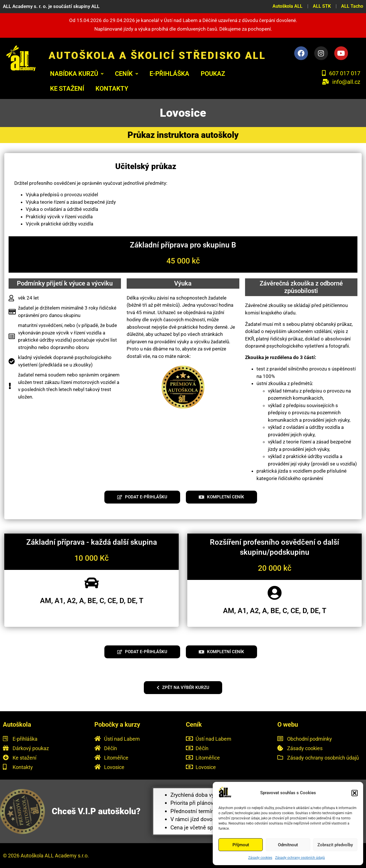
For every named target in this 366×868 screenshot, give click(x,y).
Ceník (127, 74)
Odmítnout (288, 845)
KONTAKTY (112, 89)
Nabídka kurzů (77, 74)
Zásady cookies (260, 858)
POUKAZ (213, 74)
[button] (355, 793)
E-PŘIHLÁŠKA (169, 74)
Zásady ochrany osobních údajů (300, 858)
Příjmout (241, 845)
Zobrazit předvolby (335, 845)
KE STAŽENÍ (67, 89)
